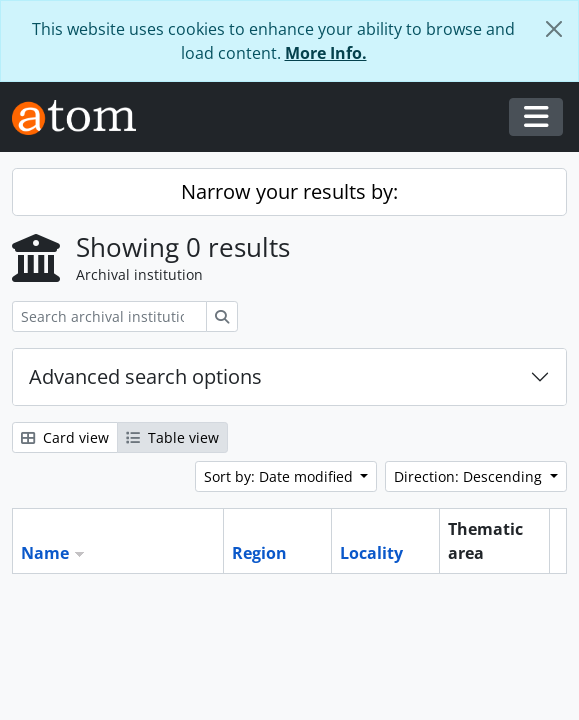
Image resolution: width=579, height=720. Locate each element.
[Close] (554, 29)
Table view (172, 437)
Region (259, 553)
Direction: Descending (470, 476)
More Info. (326, 53)
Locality (371, 553)
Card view (65, 437)
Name (45, 553)
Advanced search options (145, 376)
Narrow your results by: (289, 191)
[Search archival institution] (109, 316)
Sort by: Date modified (280, 476)
